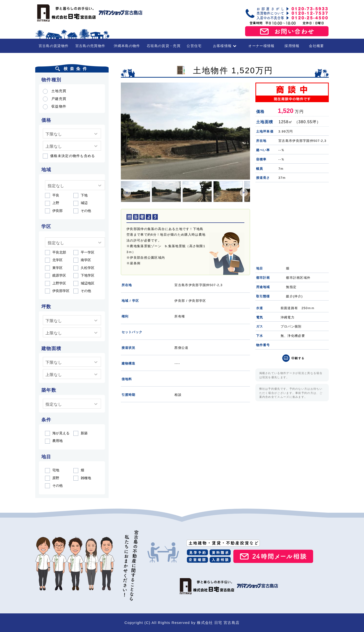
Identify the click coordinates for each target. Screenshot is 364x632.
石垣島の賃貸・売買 (164, 46)
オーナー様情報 (261, 46)
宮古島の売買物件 (90, 46)
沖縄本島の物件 (127, 46)
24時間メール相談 (273, 556)
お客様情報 (225, 46)
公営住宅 (194, 46)
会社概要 (316, 46)
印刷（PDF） (293, 358)
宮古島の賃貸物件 (54, 46)
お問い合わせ (287, 31)
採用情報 (292, 46)
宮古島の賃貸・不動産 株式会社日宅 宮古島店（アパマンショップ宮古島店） (89, 13)
